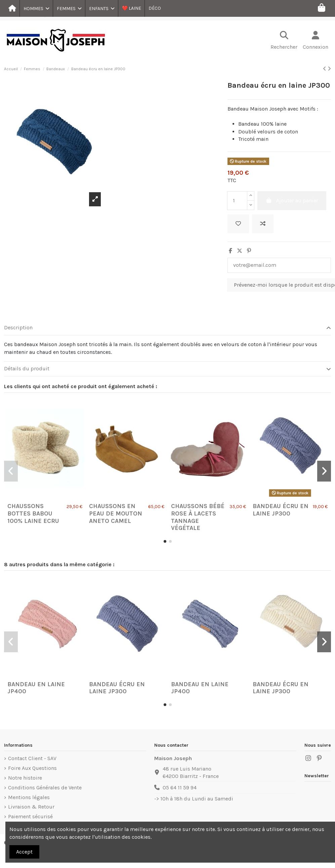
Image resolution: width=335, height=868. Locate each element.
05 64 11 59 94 (180, 788)
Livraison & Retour (31, 807)
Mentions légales (29, 797)
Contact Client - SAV (32, 758)
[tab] (167, 328)
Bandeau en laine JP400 (36, 688)
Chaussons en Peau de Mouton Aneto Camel (116, 513)
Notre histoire (25, 778)
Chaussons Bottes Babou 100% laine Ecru (33, 513)
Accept (24, 852)
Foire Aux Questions (32, 768)
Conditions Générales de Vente (45, 788)
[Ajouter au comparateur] (263, 224)
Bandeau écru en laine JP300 (281, 510)
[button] (36, 8)
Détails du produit (167, 369)
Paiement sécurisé (30, 816)
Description (167, 328)
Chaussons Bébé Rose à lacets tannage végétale (198, 517)
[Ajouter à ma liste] (238, 224)
